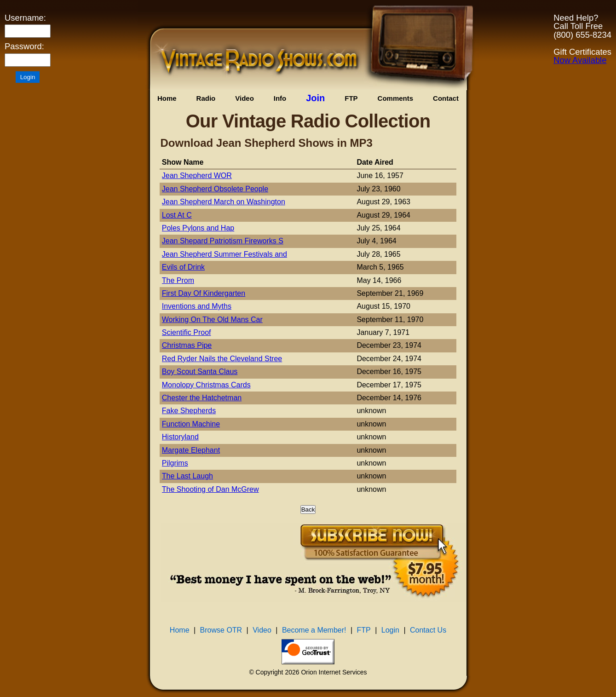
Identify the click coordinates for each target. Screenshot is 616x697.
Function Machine (191, 424)
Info (280, 98)
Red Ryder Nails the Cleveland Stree (222, 359)
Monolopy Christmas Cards (206, 385)
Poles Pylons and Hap (198, 228)
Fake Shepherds (189, 411)
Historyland (180, 437)
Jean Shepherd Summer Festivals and (225, 254)
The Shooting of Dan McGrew (210, 489)
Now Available (580, 60)
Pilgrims (175, 463)
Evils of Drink (183, 267)
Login (390, 630)
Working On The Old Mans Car (212, 320)
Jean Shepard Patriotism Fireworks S (223, 241)
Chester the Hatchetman (202, 398)
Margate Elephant (191, 450)
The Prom (178, 280)
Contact (446, 98)
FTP (351, 98)
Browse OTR (221, 630)
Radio (206, 98)
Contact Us (428, 630)
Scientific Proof (187, 332)
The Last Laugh (187, 476)
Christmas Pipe (187, 345)
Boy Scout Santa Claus (200, 372)
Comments (396, 98)
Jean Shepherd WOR (197, 176)
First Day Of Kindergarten (204, 293)
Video (245, 98)
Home (167, 98)
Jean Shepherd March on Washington (224, 202)
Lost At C (177, 215)
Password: (24, 46)
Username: (25, 18)
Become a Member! (314, 630)
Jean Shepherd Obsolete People (215, 189)
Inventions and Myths (197, 306)
